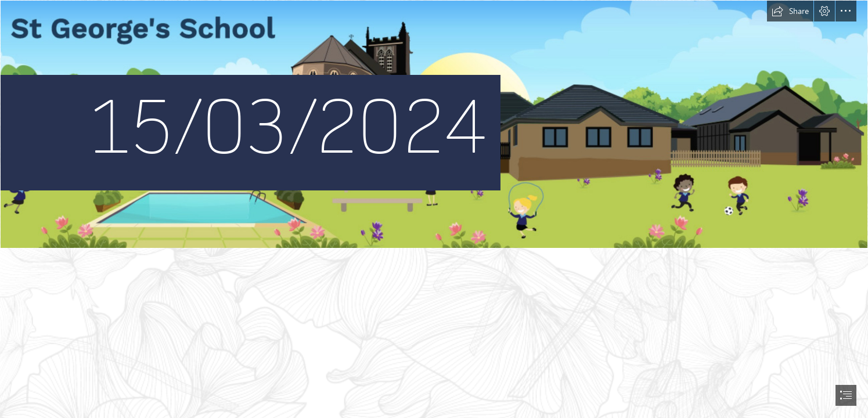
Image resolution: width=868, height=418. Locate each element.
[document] (434, 209)
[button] (790, 11)
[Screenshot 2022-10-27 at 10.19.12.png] (434, 124)
